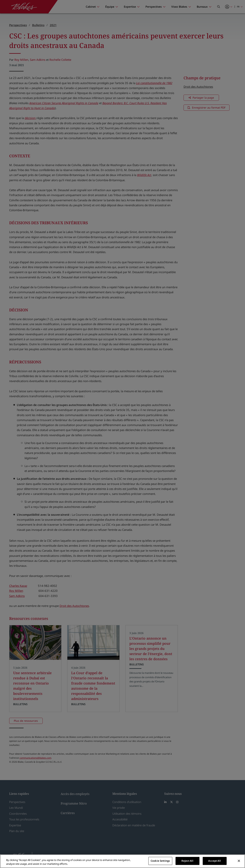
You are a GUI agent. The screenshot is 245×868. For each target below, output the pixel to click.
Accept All (214, 861)
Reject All (187, 861)
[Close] (239, 861)
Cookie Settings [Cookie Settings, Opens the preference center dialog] (160, 861)
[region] (122, 861)
